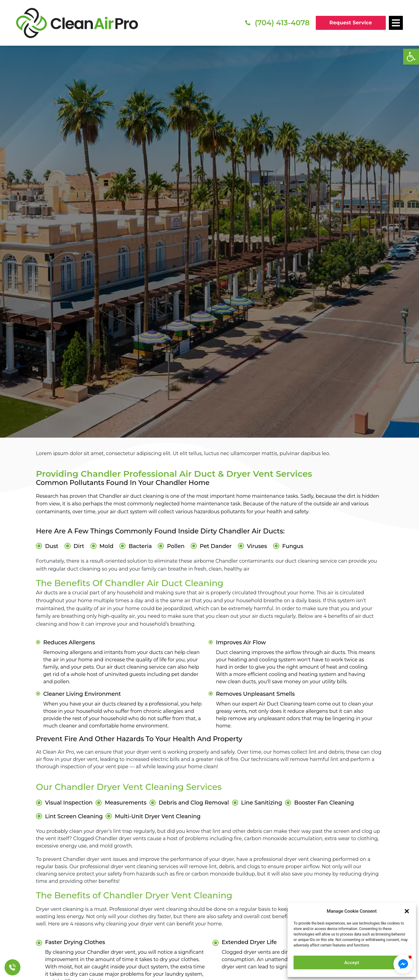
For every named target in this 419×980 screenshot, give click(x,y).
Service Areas (194, 250)
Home (166, 250)
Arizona (224, 250)
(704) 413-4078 (282, 23)
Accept (352, 963)
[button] (411, 57)
